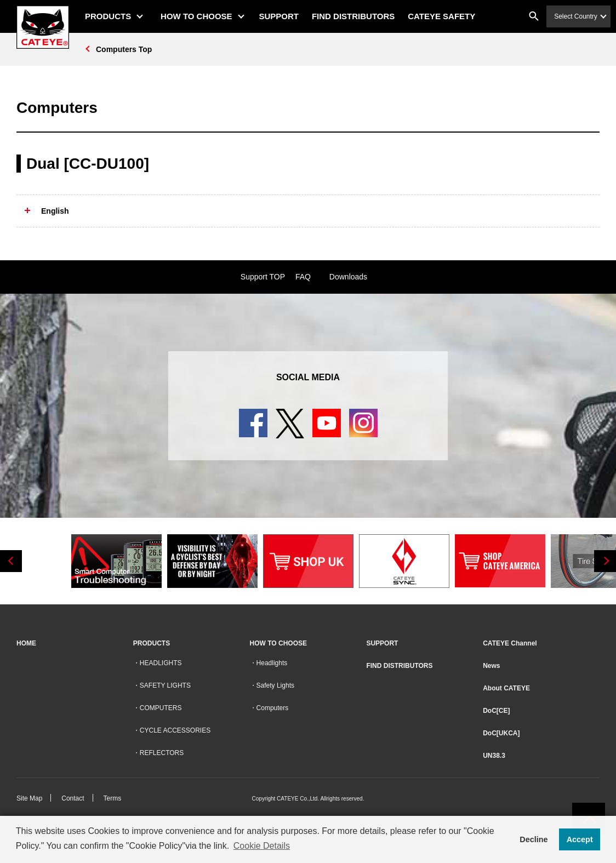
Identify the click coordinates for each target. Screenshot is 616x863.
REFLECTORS (162, 753)
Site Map (29, 798)
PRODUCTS (108, 16)
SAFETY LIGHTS (165, 685)
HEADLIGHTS (161, 663)
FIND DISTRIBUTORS (353, 16)
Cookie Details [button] (262, 846)
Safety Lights (275, 685)
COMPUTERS (161, 708)
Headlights (272, 663)
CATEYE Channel (510, 643)
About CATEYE (506, 688)
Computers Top (124, 49)
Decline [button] (534, 839)
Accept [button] (580, 839)
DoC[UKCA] (501, 733)
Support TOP (263, 277)
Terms (113, 798)
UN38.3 (494, 756)
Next (605, 561)
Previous (11, 561)
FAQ (303, 277)
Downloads (348, 277)
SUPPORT (279, 16)
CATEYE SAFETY (441, 16)
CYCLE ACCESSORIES (175, 730)
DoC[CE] (496, 711)
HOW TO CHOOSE (196, 16)
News (491, 666)
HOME (26, 643)
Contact (73, 798)
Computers (273, 708)
